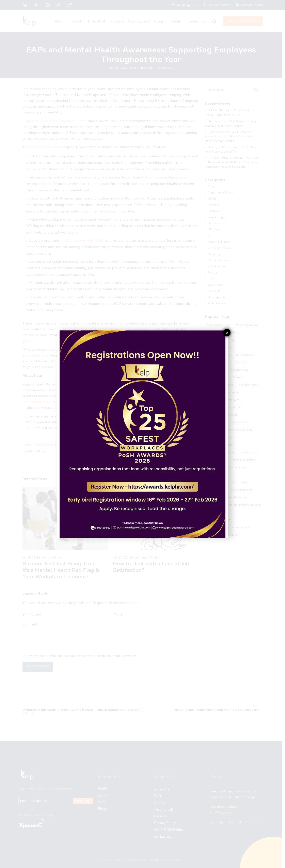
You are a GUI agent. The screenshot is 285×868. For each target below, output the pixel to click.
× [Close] (227, 333)
